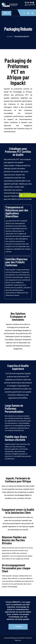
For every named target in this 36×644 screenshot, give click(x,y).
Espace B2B (31, 5)
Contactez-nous (27, 195)
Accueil (10, 37)
